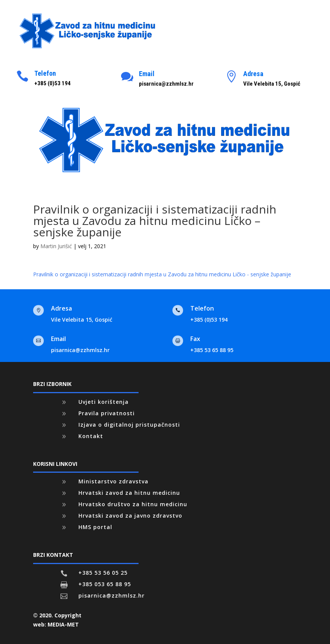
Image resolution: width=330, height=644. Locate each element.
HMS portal (95, 527)
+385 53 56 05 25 (103, 573)
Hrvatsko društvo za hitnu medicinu (133, 504)
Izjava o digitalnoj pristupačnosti (129, 425)
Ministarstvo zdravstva (113, 481)
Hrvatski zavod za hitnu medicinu (129, 493)
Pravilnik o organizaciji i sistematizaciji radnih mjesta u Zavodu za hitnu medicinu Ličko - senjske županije (162, 274)
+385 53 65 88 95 (212, 350)
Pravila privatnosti (107, 413)
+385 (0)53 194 (209, 320)
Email (147, 74)
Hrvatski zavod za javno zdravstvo (130, 516)
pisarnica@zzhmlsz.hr (80, 350)
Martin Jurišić (56, 246)
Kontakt (91, 436)
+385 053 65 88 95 (105, 584)
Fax (195, 339)
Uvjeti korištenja (104, 402)
